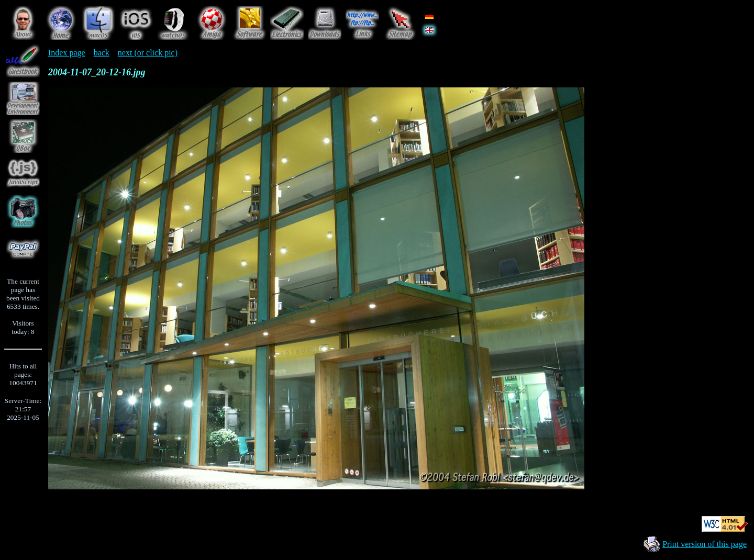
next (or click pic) (148, 53)
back (102, 53)
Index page (67, 53)
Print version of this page (705, 544)
